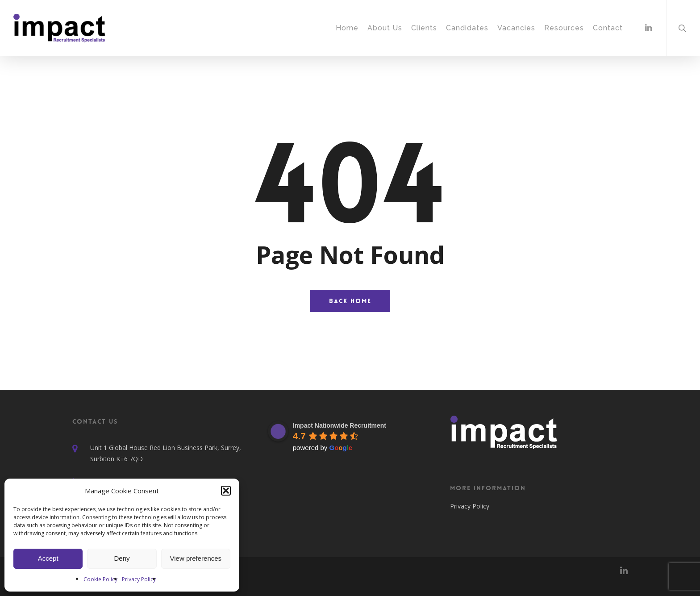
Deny (122, 558)
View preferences (196, 558)
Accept (48, 558)
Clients (424, 28)
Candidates (467, 28)
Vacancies (516, 28)
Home (347, 28)
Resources (564, 28)
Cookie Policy (100, 579)
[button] (226, 491)
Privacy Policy (139, 579)
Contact (608, 28)
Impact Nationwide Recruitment (340, 425)
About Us (385, 28)
